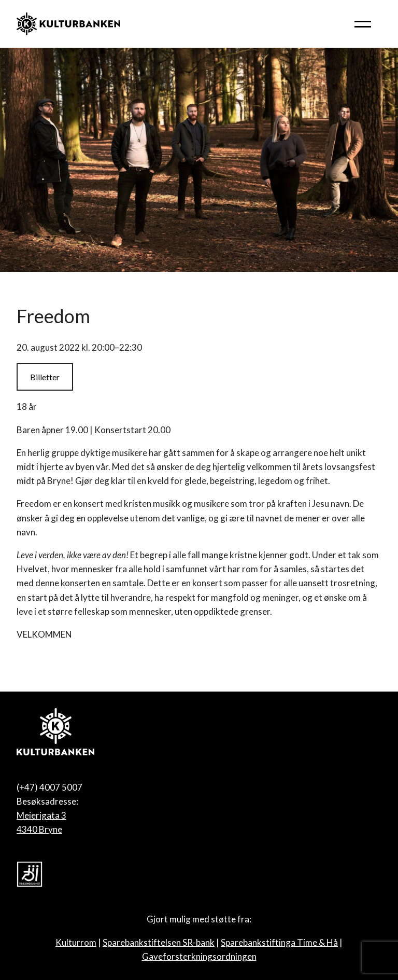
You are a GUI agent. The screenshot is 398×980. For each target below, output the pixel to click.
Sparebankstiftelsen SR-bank (159, 942)
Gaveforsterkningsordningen (199, 956)
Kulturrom (76, 942)
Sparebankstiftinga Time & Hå (279, 942)
